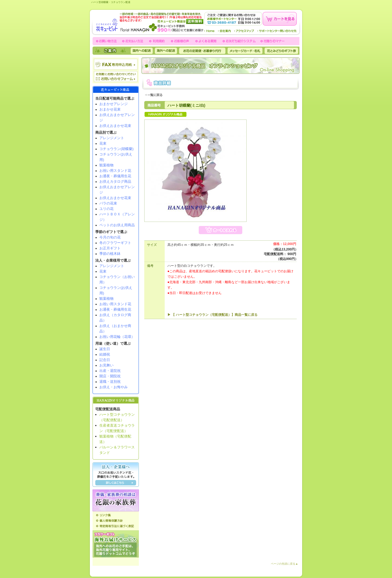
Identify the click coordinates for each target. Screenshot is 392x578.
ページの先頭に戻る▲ (284, 564)
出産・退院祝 (110, 371)
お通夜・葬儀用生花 (115, 176)
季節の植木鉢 (110, 254)
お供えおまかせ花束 (115, 126)
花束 (103, 143)
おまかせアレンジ (114, 104)
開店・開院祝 (110, 376)
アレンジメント (112, 138)
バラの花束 (108, 203)
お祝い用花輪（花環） (117, 337)
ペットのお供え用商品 (117, 225)
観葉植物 (106, 165)
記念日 (105, 360)
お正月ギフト (110, 248)
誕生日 (105, 349)
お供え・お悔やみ (114, 387)
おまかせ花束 (110, 109)
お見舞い (106, 365)
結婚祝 (105, 354)
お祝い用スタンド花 (115, 171)
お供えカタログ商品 (115, 181)
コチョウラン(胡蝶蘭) (117, 149)
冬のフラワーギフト (115, 243)
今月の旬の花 (110, 237)
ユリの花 (106, 209)
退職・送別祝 (110, 382)
